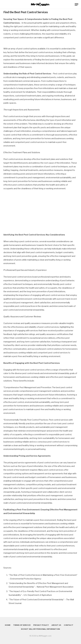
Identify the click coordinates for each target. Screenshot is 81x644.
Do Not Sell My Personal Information (40, 629)
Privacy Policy (41, 625)
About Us (56, 625)
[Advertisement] (40, 213)
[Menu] (76, 4)
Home (8, 625)
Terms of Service (22, 625)
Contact (69, 625)
